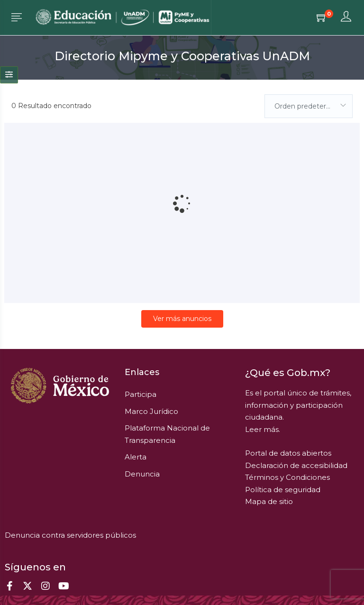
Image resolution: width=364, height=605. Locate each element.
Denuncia (142, 474)
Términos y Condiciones (287, 477)
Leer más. (263, 429)
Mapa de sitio (269, 501)
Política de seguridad (283, 490)
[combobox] (309, 106)
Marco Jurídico (151, 411)
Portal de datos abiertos (288, 453)
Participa (141, 394)
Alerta (136, 457)
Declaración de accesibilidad (296, 465)
